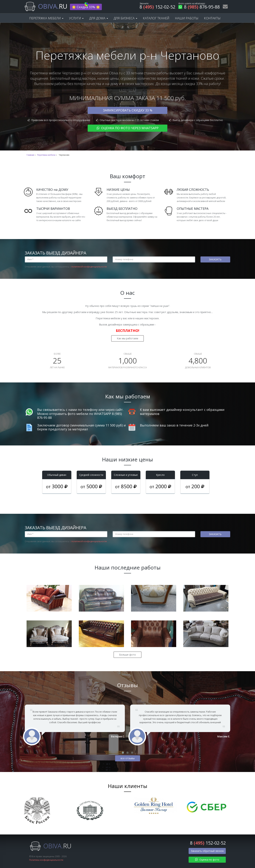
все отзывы (128, 758)
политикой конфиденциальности (89, 267)
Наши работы (187, 18)
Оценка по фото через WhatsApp (128, 128)
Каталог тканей (156, 18)
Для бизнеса (125, 18)
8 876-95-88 (199, 7)
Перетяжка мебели (46, 18)
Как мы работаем (127, 338)
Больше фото (127, 655)
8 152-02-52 (157, 7)
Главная (30, 155)
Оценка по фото (207, 860)
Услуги (76, 18)
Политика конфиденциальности (46, 860)
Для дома (99, 18)
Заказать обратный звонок (207, 851)
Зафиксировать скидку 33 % (128, 110)
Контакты (212, 18)
